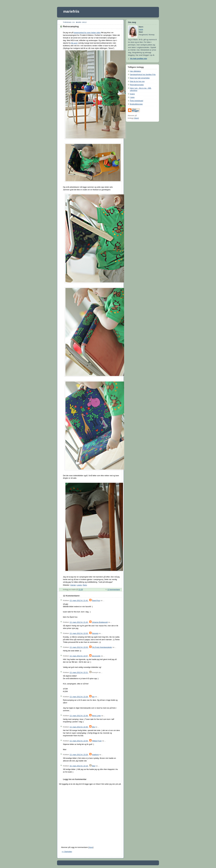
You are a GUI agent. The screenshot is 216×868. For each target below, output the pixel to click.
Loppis (79, 585)
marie (141, 29)
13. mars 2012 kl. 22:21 (79, 672)
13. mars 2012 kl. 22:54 (79, 741)
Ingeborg (95, 755)
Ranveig (95, 633)
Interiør (73, 585)
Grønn (132, 94)
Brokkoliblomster (136, 104)
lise (93, 697)
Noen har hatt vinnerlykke (140, 78)
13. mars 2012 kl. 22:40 (79, 727)
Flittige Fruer (97, 741)
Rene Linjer (96, 716)
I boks (132, 97)
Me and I (74, 43)
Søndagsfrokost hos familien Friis (143, 75)
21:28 (81, 590)
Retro (85, 585)
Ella (93, 727)
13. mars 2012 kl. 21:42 (79, 601)
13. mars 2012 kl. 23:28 (79, 755)
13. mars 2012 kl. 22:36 (79, 716)
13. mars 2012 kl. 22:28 (79, 697)
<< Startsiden (67, 852)
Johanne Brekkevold (100, 622)
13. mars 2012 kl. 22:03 (79, 633)
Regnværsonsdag (137, 85)
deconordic (96, 656)
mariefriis (71, 11)
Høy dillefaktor (135, 71)
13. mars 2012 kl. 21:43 (79, 622)
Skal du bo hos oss (137, 81)
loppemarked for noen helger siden (87, 33)
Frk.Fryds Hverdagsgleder (102, 647)
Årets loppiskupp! (137, 101)
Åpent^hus (96, 601)
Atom (91, 847)
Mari (94, 766)
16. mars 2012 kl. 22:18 (79, 766)
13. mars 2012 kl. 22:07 (79, 656)
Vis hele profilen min (139, 59)
